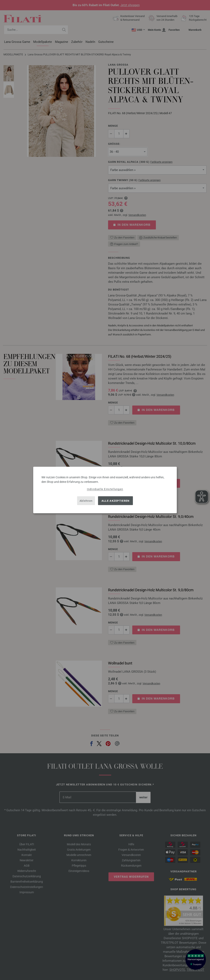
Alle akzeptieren (116, 501)
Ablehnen (86, 501)
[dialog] (105, 490)
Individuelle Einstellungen (105, 489)
